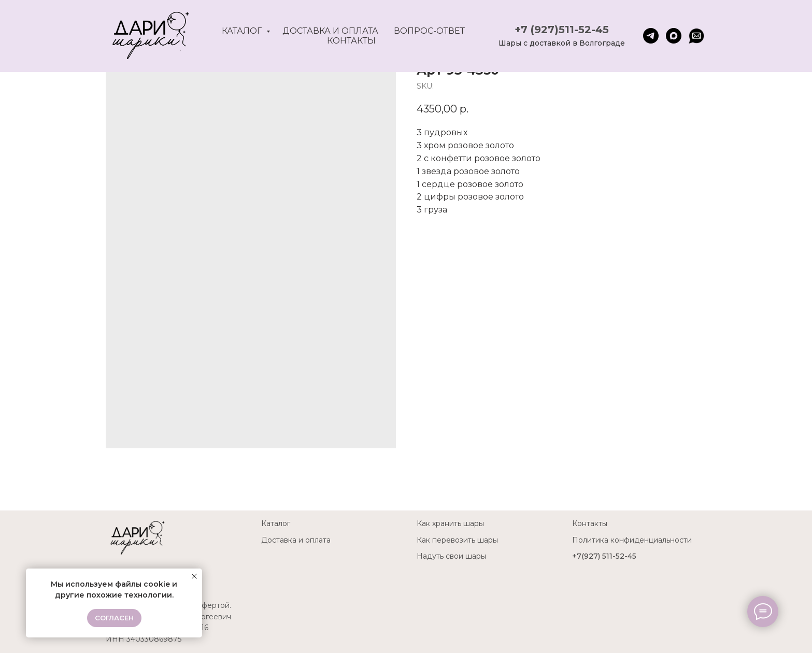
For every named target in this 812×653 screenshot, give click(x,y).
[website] (696, 36)
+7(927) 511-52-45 (604, 556)
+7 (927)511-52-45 (562, 30)
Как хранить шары (450, 523)
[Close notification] (194, 576)
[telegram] (651, 36)
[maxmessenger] (674, 36)
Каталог (243, 31)
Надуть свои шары (451, 556)
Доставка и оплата (330, 31)
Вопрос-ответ (429, 31)
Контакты (351, 41)
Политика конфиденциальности (632, 540)
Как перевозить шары (457, 540)
